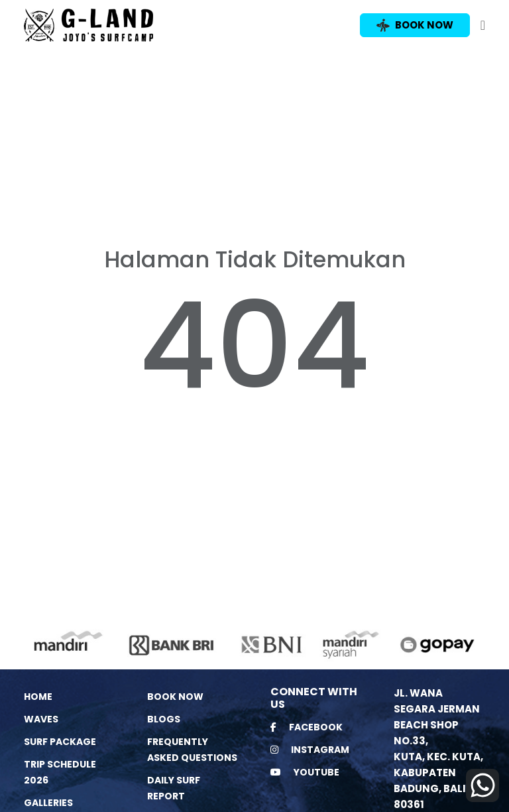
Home (38, 697)
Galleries (48, 803)
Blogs (164, 719)
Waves (41, 719)
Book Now (175, 697)
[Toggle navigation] (483, 25)
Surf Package (60, 742)
